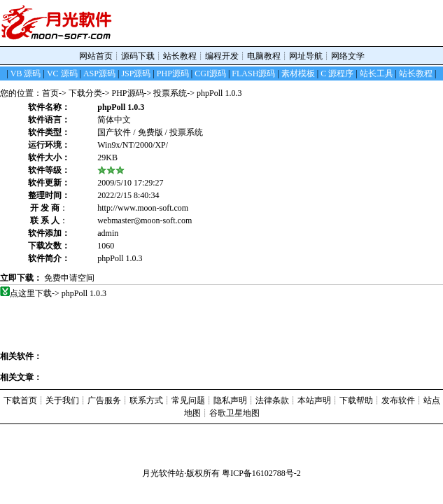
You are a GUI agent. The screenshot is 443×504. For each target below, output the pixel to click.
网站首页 (96, 56)
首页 (50, 93)
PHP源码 (128, 93)
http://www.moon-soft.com (143, 208)
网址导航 (306, 56)
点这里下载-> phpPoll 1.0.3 (58, 293)
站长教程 (180, 56)
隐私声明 (230, 400)
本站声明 (314, 400)
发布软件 (398, 400)
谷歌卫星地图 (234, 413)
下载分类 (85, 93)
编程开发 (222, 56)
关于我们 (62, 400)
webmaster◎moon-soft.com (145, 220)
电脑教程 (264, 56)
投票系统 (170, 93)
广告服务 (104, 400)
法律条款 (272, 400)
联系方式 (146, 400)
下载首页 (20, 400)
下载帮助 (356, 400)
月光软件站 (163, 473)
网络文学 (348, 56)
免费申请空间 (69, 278)
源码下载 (138, 56)
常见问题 (188, 400)
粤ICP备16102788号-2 (261, 473)
